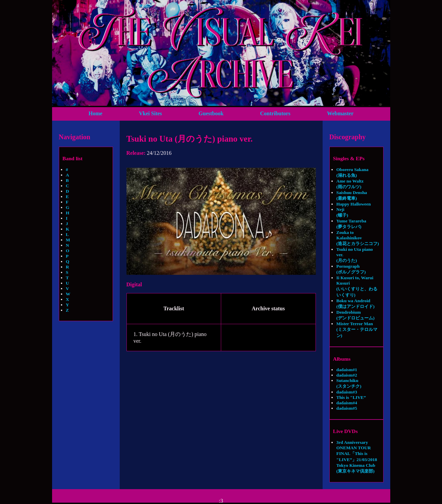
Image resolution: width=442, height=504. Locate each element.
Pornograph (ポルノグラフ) (351, 269)
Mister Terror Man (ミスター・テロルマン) (357, 330)
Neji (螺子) (342, 212)
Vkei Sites (150, 113)
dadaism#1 (347, 370)
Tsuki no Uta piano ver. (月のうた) (355, 255)
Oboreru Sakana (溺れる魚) (353, 172)
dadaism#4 (347, 403)
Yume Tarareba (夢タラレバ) (352, 224)
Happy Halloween (354, 204)
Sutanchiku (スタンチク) (349, 383)
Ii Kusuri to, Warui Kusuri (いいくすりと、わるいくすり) (357, 286)
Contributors (275, 113)
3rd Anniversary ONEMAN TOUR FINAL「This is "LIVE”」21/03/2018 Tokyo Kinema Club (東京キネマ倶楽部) (357, 457)
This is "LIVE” (351, 397)
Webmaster (340, 113)
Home (96, 113)
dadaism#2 (347, 375)
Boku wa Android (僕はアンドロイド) (356, 304)
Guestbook (211, 113)
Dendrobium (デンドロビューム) (356, 315)
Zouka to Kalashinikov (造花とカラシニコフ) (358, 238)
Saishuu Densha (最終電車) (352, 195)
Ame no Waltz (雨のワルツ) (350, 184)
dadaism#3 (347, 392)
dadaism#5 (347, 408)
